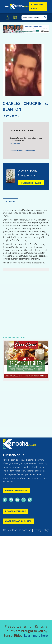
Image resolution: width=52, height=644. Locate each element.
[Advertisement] (26, 302)
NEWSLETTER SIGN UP (16, 490)
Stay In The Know (37, 6)
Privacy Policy (41, 530)
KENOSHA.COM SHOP (16, 511)
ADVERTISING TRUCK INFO (18, 521)
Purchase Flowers (31, 183)
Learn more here (36, 635)
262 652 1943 (15, 143)
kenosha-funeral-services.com (22, 151)
